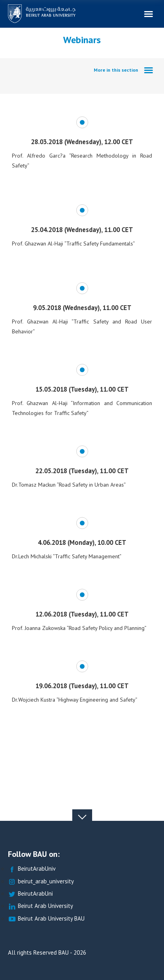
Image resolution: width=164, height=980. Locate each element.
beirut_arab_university (41, 882)
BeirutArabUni (30, 894)
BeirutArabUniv (32, 869)
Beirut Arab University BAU (46, 919)
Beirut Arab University (41, 906)
